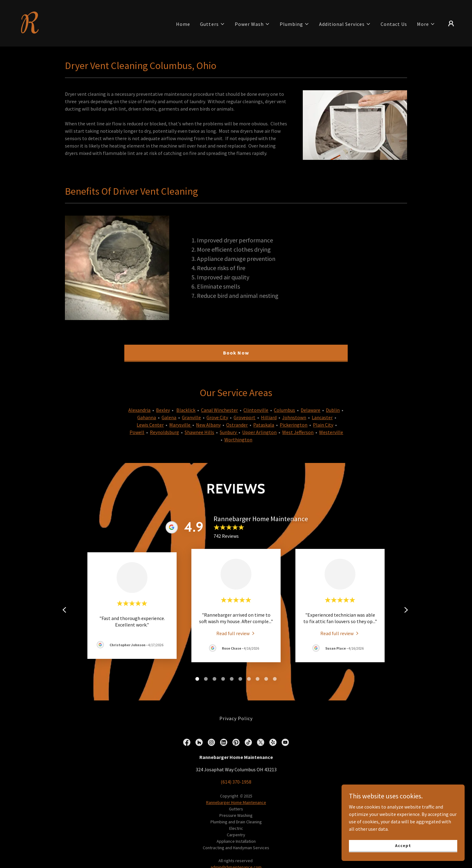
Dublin (333, 410)
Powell (137, 432)
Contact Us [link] (394, 24)
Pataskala (264, 425)
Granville (191, 417)
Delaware (310, 410)
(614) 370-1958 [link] (236, 782)
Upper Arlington (259, 432)
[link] (31, 22)
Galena (169, 417)
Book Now (236, 353)
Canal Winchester (219, 410)
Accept (403, 845)
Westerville (331, 432)
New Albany (208, 425)
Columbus (284, 410)
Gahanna (147, 417)
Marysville (180, 425)
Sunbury (229, 432)
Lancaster (322, 417)
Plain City (323, 425)
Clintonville (256, 410)
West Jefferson (298, 432)
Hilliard (269, 417)
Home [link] (183, 24)
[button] (212, 24)
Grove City (217, 417)
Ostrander (237, 425)
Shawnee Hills (199, 432)
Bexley (163, 410)
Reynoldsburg (164, 432)
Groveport (244, 417)
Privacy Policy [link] (236, 718)
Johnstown (294, 417)
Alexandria (139, 410)
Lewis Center (150, 425)
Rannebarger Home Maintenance (236, 802)
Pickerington (294, 425)
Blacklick (186, 410)
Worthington (238, 440)
